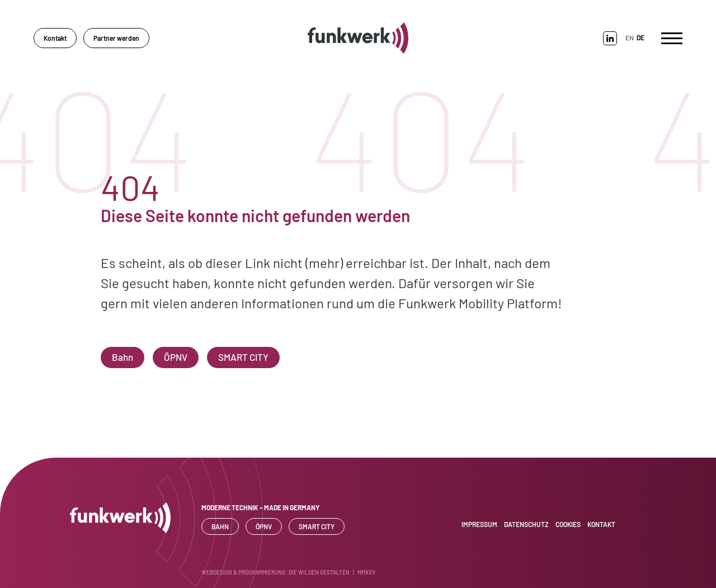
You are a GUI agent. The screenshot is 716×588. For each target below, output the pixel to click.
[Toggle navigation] (672, 38)
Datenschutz (526, 524)
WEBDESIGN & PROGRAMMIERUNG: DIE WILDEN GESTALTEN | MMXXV (288, 572)
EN (630, 37)
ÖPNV (176, 357)
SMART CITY (243, 357)
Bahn (123, 357)
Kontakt (55, 38)
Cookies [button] (568, 524)
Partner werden (116, 38)
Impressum (479, 524)
